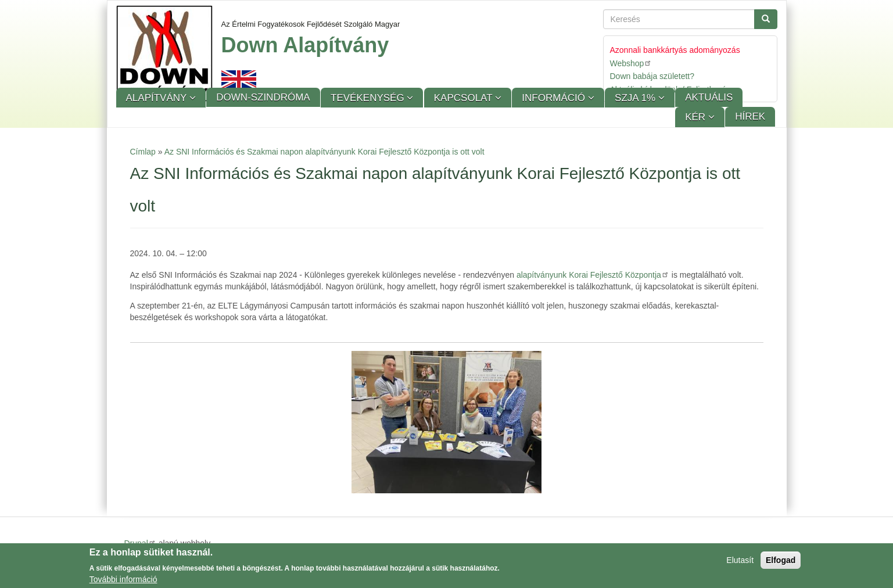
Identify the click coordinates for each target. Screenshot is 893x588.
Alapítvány (158, 98)
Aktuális (709, 97)
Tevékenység (369, 98)
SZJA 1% (636, 98)
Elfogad (781, 562)
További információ (123, 581)
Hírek (750, 116)
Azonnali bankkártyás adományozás (675, 50)
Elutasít (740, 562)
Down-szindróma (263, 97)
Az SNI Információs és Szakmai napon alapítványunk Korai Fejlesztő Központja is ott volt (324, 152)
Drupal (140, 543)
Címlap (143, 152)
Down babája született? (652, 76)
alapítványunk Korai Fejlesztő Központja (593, 275)
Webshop (631, 63)
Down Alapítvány (305, 45)
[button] (446, 422)
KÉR (697, 117)
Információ (555, 98)
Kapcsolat (465, 98)
